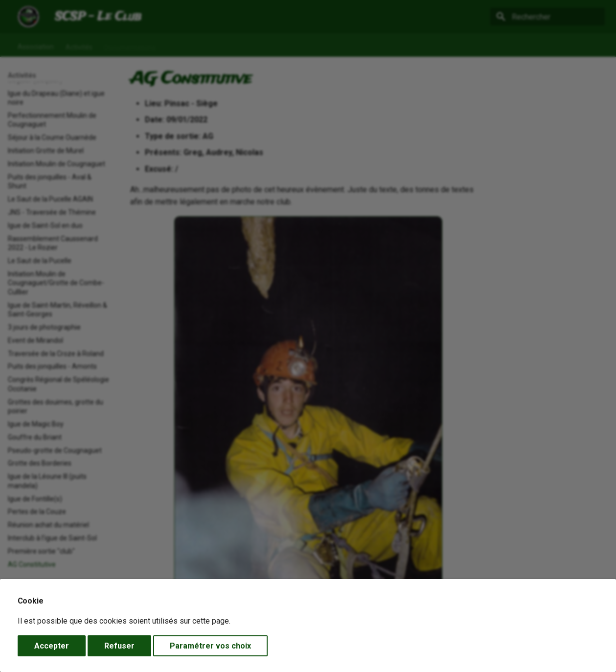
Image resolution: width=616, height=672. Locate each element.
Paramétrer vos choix (210, 646)
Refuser (119, 646)
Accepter (52, 646)
